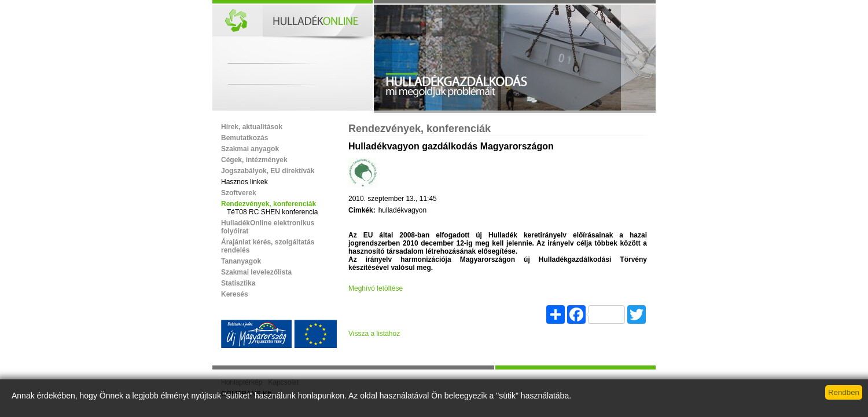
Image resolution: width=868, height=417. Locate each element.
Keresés (235, 294)
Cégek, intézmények (254, 160)
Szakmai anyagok (250, 149)
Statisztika (238, 283)
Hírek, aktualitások (252, 127)
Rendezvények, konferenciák (269, 204)
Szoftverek (239, 193)
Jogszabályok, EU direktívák (268, 171)
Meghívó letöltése (376, 288)
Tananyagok (241, 261)
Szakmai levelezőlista (256, 272)
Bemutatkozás (244, 138)
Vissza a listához (374, 334)
